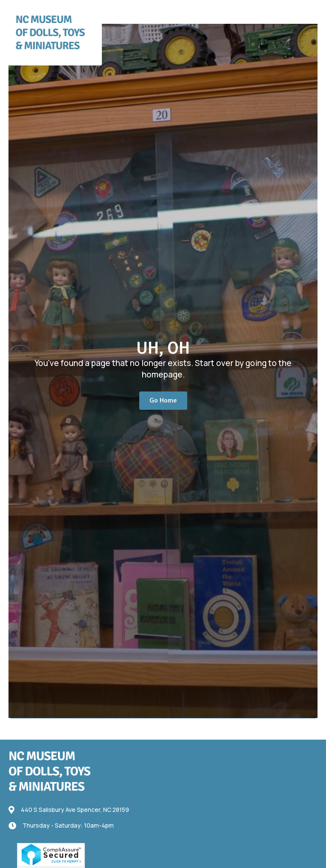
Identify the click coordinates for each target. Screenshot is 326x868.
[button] (295, 10)
